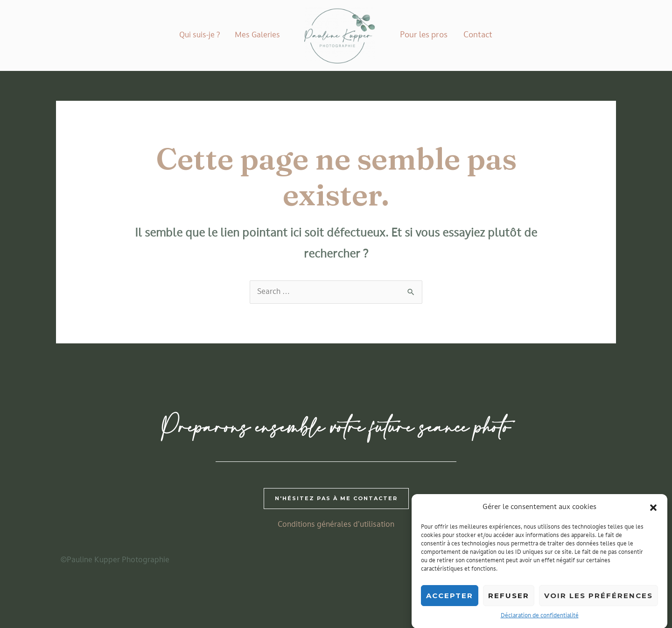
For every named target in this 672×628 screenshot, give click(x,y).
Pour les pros (424, 35)
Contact (478, 35)
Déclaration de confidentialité (540, 622)
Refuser (509, 602)
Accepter (450, 602)
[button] (653, 513)
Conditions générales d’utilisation (336, 525)
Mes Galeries (257, 35)
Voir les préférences (598, 602)
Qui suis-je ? (199, 35)
